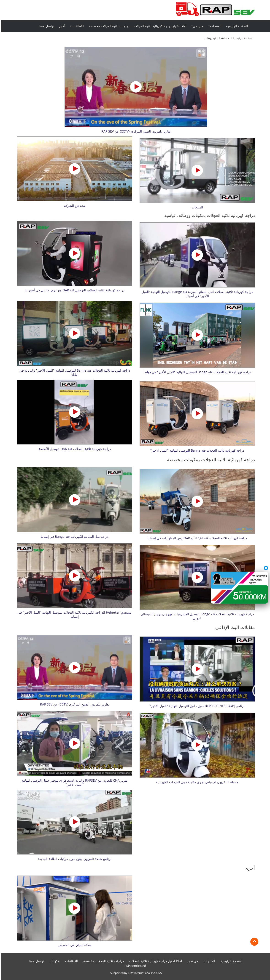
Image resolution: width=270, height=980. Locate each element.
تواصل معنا (46, 26)
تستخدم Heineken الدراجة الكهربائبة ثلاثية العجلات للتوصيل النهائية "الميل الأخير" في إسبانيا (74, 615)
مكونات (54, 961)
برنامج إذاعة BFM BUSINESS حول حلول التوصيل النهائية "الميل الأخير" (196, 706)
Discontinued (135, 966)
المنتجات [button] (214, 26)
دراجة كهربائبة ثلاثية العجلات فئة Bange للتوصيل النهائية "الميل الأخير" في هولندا (196, 372)
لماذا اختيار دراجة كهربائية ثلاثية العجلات (159, 26)
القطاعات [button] (76, 26)
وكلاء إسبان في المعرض (74, 945)
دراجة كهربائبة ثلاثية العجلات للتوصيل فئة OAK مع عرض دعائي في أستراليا (74, 290)
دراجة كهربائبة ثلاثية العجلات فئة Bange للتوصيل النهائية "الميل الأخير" (196, 450)
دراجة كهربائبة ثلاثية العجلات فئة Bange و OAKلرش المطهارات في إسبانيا (196, 538)
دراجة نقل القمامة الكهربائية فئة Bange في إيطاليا (74, 537)
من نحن (192, 961)
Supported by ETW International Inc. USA (135, 973)
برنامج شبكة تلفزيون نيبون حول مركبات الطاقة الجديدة (74, 859)
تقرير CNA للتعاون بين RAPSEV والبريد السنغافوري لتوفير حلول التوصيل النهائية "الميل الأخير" (74, 783)
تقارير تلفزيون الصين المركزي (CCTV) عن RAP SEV (135, 131)
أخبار (61, 26)
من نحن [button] (196, 26)
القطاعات (71, 961)
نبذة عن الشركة (74, 206)
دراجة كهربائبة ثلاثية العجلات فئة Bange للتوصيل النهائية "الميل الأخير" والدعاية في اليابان (74, 373)
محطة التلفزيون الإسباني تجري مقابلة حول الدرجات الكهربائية (196, 782)
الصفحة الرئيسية (236, 26)
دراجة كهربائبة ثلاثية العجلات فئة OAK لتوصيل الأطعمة (74, 449)
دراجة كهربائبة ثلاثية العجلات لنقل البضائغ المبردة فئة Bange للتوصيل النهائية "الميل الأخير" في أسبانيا (196, 294)
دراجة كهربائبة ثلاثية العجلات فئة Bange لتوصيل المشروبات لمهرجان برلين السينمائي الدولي (196, 616)
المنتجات (196, 207)
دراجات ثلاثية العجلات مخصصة (108, 26)
